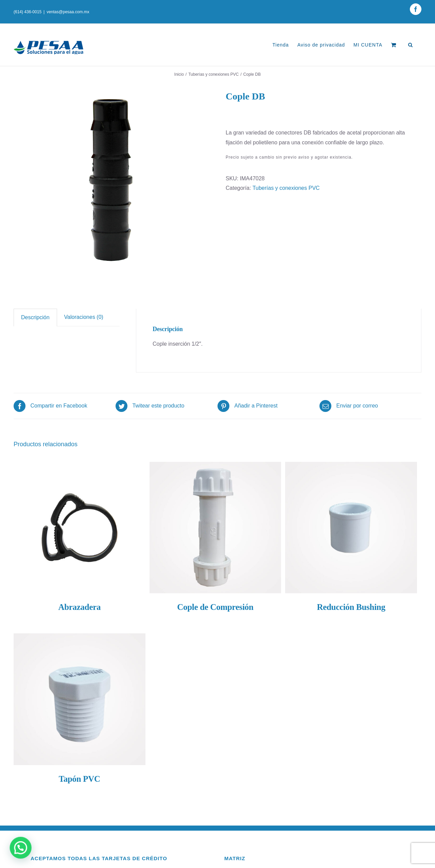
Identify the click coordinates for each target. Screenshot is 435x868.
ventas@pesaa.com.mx (68, 12)
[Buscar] (411, 45)
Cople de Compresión (215, 607)
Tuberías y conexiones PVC (286, 188)
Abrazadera (79, 607)
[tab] (35, 318)
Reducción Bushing (351, 607)
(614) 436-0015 (28, 12)
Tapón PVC (80, 779)
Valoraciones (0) (84, 317)
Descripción (35, 317)
